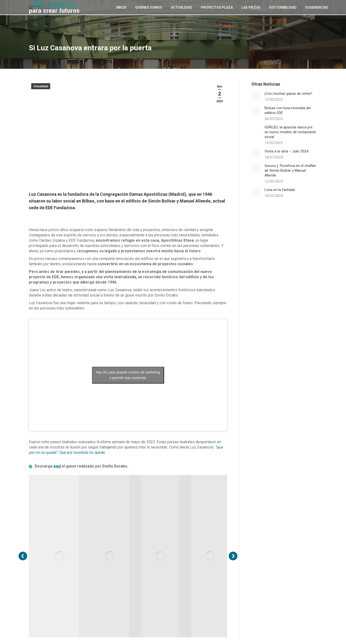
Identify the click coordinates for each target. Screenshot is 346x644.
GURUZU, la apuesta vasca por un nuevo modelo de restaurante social (290, 132)
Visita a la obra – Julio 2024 (286, 151)
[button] (23, 556)
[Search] (314, 6)
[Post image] (256, 96)
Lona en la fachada (280, 190)
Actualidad (41, 86)
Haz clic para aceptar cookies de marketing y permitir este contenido (128, 375)
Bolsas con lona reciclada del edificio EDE (288, 110)
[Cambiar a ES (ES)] (288, 6)
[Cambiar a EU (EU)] (280, 6)
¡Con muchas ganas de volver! (288, 94)
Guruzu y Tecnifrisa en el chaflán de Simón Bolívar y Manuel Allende (290, 170)
